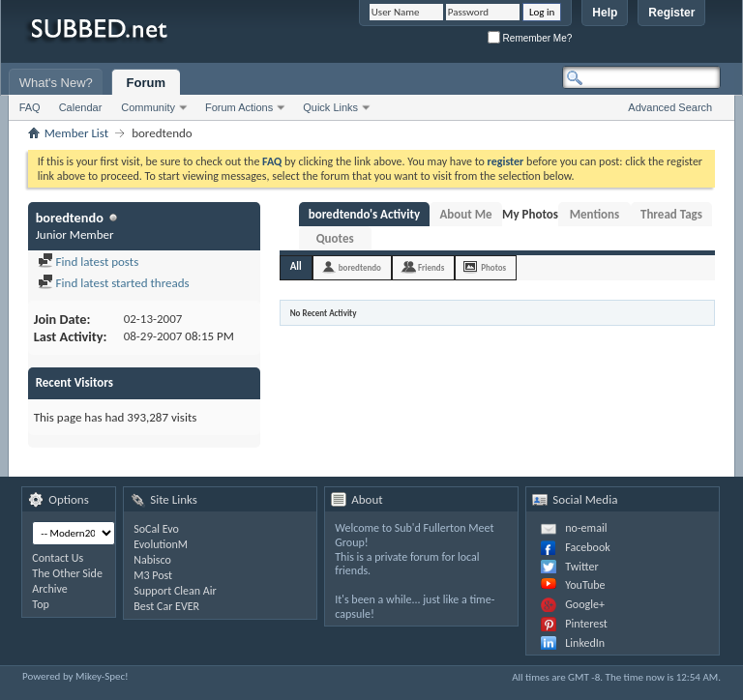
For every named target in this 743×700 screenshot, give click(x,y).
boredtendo (360, 267)
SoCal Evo (156, 529)
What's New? (56, 83)
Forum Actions (239, 107)
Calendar (81, 107)
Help (605, 13)
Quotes (335, 238)
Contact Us (58, 558)
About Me (465, 214)
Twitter (581, 567)
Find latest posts (89, 262)
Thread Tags (671, 214)
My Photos (530, 214)
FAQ (30, 107)
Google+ (585, 604)
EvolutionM (161, 544)
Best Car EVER (166, 606)
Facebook (587, 547)
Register (671, 13)
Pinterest (586, 624)
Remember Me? (530, 38)
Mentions (595, 214)
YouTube (585, 585)
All (296, 266)
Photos (493, 267)
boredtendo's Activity (364, 214)
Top (40, 604)
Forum (146, 83)
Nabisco (152, 560)
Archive (49, 589)
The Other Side (67, 573)
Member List (76, 133)
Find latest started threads (114, 283)
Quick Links (330, 107)
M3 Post (153, 575)
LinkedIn (585, 643)
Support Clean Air (175, 591)
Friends (431, 267)
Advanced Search (670, 107)
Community (148, 107)
